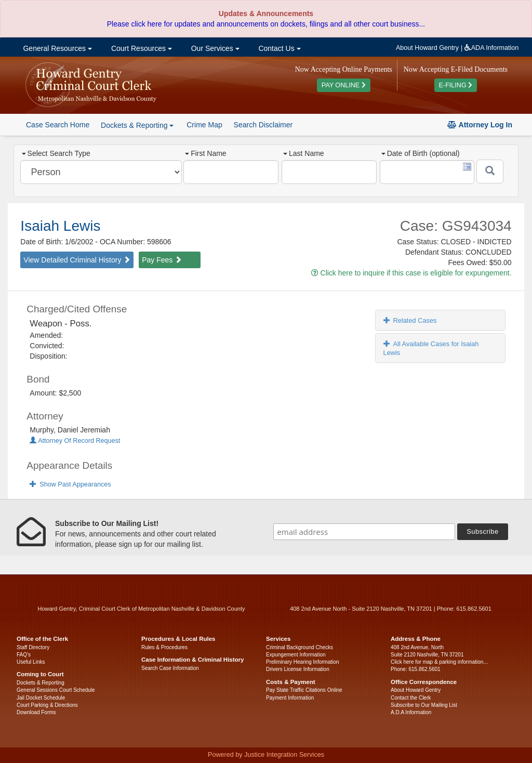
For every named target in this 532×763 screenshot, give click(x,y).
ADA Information (492, 48)
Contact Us (279, 48)
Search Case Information (170, 668)
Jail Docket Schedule (41, 698)
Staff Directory (33, 647)
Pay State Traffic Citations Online (304, 690)
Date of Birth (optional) (421, 153)
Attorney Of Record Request (75, 441)
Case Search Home (58, 125)
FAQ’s (24, 655)
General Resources (57, 48)
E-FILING (456, 85)
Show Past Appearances (70, 484)
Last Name (304, 153)
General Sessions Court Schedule (56, 690)
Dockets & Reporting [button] (137, 125)
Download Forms (36, 712)
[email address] (364, 532)
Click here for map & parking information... (439, 662)
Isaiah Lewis (60, 226)
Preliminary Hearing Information (303, 662)
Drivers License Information (298, 669)
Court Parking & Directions (47, 705)
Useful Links (31, 662)
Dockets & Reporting (41, 683)
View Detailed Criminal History (77, 260)
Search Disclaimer (263, 125)
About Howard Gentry (427, 48)
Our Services (214, 48)
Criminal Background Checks (300, 647)
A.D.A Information (411, 712)
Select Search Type (56, 153)
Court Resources (141, 48)
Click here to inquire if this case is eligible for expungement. (411, 273)
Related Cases (410, 320)
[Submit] (490, 172)
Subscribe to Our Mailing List (424, 705)
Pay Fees (162, 260)
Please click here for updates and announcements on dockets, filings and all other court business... (266, 24)
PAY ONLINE (344, 85)
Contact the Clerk (411, 698)
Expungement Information (296, 655)
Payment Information (290, 698)
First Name (205, 153)
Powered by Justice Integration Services (266, 755)
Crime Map (204, 125)
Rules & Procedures (164, 647)
